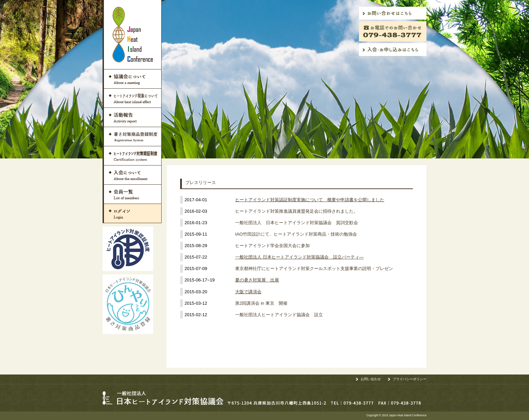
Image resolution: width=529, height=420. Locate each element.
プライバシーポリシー (410, 379)
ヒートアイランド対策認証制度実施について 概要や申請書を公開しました (310, 200)
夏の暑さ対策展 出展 (257, 280)
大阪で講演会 (248, 292)
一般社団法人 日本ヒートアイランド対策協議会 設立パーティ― (299, 257)
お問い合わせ (371, 379)
